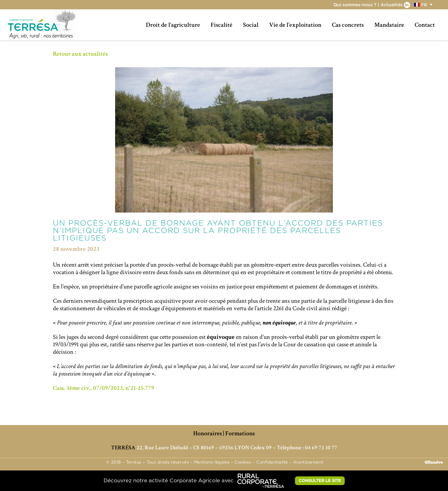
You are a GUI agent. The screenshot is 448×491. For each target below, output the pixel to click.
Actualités (392, 5)
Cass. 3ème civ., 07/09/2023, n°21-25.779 (104, 388)
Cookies (243, 463)
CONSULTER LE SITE (320, 480)
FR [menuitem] (424, 5)
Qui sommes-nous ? (355, 5)
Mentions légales (212, 463)
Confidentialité (272, 463)
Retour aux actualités (80, 54)
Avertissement (308, 463)
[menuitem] (424, 5)
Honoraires (208, 433)
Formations (240, 433)
